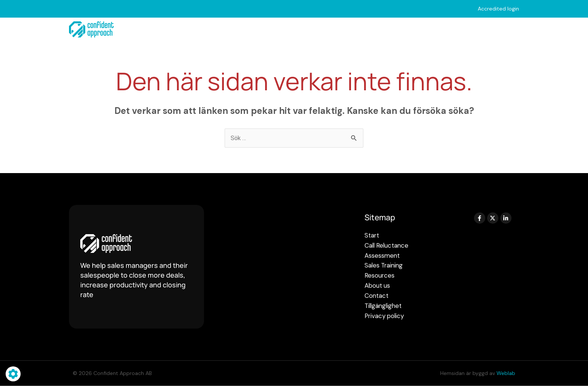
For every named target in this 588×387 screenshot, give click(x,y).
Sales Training (350, 30)
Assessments (286, 30)
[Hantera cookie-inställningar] (13, 374)
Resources (409, 30)
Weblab (506, 374)
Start (170, 29)
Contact (506, 29)
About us (461, 30)
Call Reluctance (220, 30)
